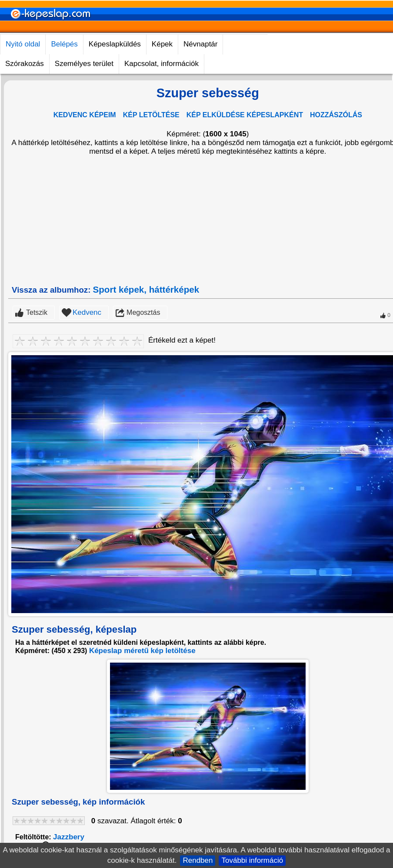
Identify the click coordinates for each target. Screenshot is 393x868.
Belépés (64, 44)
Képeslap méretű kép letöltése (142, 651)
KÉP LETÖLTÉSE (151, 115)
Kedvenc (87, 312)
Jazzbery (69, 837)
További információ (252, 860)
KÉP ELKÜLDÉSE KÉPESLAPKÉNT (245, 115)
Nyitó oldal (23, 44)
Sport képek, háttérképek (146, 289)
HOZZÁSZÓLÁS (336, 115)
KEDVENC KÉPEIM (85, 115)
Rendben (198, 860)
